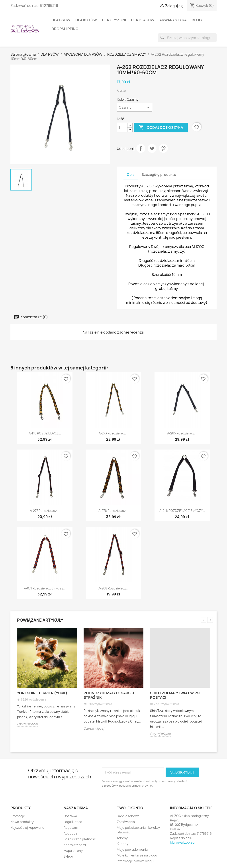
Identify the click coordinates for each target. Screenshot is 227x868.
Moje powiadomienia (132, 849)
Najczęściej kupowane (27, 828)
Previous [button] (203, 620)
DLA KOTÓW (86, 20)
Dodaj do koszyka (161, 128)
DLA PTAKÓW (143, 20)
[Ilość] (122, 128)
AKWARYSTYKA (173, 20)
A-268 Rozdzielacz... (113, 588)
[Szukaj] (187, 38)
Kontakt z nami (75, 845)
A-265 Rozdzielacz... (182, 433)
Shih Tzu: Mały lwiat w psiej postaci (177, 695)
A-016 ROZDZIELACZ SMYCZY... (182, 511)
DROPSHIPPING (65, 29)
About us (70, 833)
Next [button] (210, 620)
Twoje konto (130, 808)
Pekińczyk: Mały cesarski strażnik (109, 695)
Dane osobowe (128, 816)
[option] (47, 681)
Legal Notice (73, 822)
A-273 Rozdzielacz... (113, 433)
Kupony (123, 844)
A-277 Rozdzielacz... (45, 511)
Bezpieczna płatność (80, 839)
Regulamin (71, 828)
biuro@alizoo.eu (182, 842)
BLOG (197, 20)
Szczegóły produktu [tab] (159, 175)
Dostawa (70, 816)
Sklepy (69, 856)
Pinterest (163, 148)
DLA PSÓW (61, 20)
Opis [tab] (131, 175)
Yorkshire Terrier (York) (42, 693)
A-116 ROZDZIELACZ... (45, 433)
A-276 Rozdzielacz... (113, 511)
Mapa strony (73, 851)
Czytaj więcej (27, 724)
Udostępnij (141, 148)
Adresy (122, 838)
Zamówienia (126, 822)
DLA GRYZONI (114, 20)
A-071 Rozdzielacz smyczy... (45, 588)
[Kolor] (135, 107)
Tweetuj (152, 148)
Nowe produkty (22, 822)
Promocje (18, 816)
